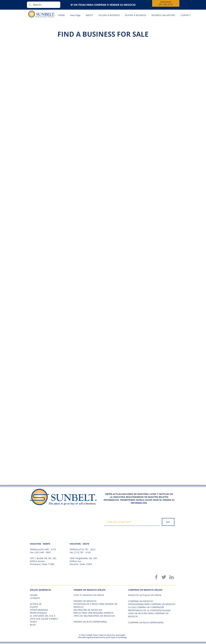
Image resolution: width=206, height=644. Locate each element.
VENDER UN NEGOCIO (85, 601)
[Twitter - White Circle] (172, 490)
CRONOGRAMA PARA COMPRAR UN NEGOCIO (152, 604)
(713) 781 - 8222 (87, 549)
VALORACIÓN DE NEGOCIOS (88, 610)
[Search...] (43, 5)
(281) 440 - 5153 (48, 549)
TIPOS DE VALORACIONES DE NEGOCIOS (94, 616)
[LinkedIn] (172, 577)
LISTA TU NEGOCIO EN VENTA (89, 595)
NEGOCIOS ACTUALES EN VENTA (145, 595)
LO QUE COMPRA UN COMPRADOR (146, 607)
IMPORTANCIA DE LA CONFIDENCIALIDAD (149, 610)
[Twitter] (164, 577)
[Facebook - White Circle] (166, 490)
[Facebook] (156, 577)
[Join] (168, 522)
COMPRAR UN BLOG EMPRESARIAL (146, 622)
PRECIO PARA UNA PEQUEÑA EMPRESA (94, 613)
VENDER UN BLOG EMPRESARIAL (90, 622)
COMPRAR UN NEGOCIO (141, 601)
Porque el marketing (118, 637)
